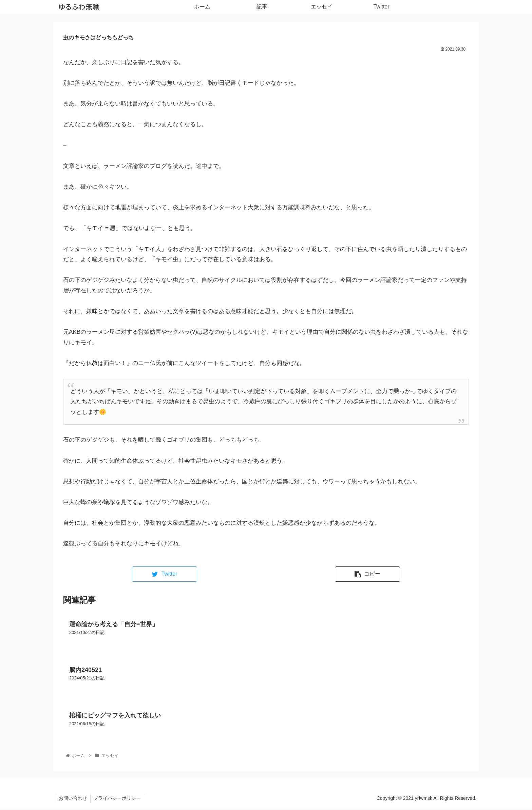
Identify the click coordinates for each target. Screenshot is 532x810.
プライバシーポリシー (119, 800)
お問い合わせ (74, 800)
